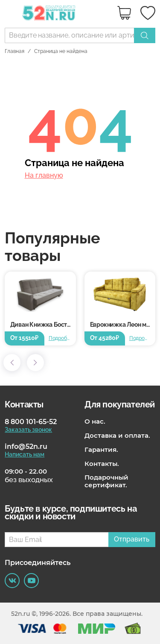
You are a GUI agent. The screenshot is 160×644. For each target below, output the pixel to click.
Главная (15, 51)
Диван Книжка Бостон (42, 325)
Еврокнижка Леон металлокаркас (123, 325)
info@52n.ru (26, 446)
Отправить (132, 539)
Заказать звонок (28, 430)
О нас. (95, 422)
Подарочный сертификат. (106, 481)
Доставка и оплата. (117, 436)
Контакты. (102, 464)
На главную (44, 176)
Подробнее (59, 338)
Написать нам (25, 454)
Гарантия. (101, 450)
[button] (12, 363)
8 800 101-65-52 (31, 422)
